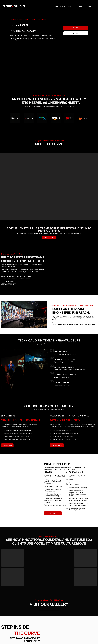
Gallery (89, 6)
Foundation (79, 6)
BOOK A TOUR (49, 238)
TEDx (70, 6)
